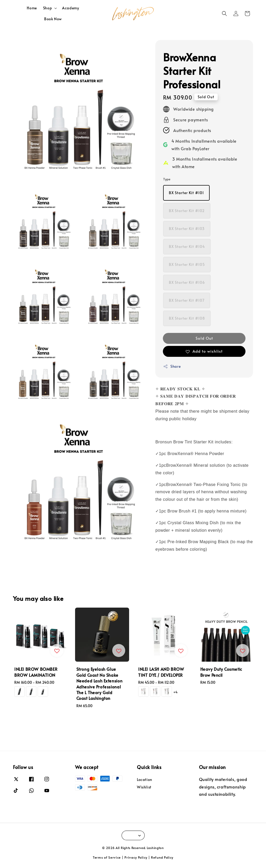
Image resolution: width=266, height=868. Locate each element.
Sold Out (204, 338)
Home (32, 8)
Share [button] (172, 366)
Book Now (53, 19)
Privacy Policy (136, 857)
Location (145, 780)
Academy (71, 8)
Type (167, 179)
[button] (224, 14)
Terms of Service (107, 857)
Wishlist (144, 787)
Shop (48, 8)
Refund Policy (162, 857)
